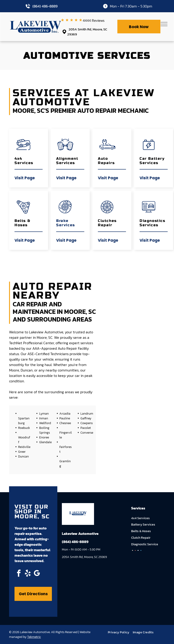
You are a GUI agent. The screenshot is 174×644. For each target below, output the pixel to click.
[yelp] (28, 574)
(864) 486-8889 (45, 6)
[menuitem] (120, 632)
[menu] (164, 24)
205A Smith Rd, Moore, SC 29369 (87, 32)
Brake (62, 221)
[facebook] (19, 574)
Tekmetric (34, 637)
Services (66, 225)
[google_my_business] (37, 574)
